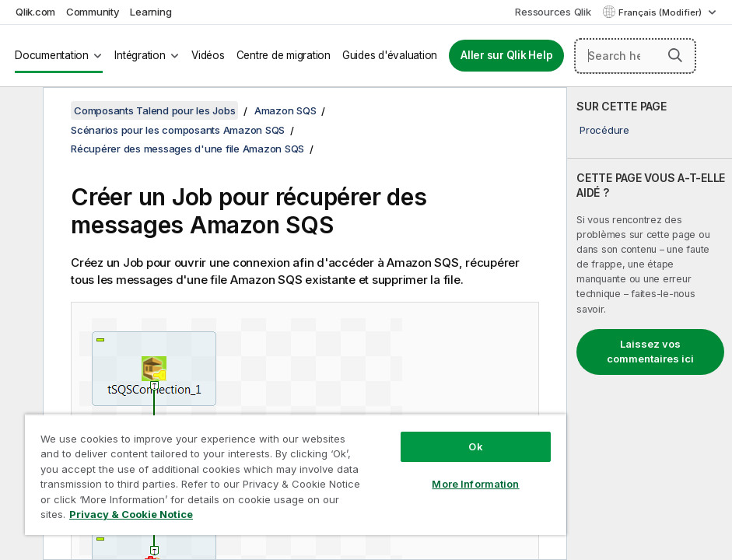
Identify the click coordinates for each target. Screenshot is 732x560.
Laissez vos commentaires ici (650, 352)
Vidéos (208, 55)
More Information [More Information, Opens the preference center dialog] (475, 484)
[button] (675, 55)
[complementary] (650, 324)
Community (93, 12)
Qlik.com (35, 12)
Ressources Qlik (553, 12)
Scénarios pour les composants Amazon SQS (178, 130)
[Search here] (635, 56)
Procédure (604, 130)
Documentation (52, 55)
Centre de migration (284, 55)
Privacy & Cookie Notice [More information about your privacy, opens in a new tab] (131, 514)
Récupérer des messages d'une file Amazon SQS (187, 149)
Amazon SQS (285, 110)
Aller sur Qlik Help (506, 55)
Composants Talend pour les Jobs (154, 110)
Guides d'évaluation (390, 55)
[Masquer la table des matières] (19, 111)
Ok (475, 446)
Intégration (140, 55)
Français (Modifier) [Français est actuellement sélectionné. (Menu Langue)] (661, 12)
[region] (296, 474)
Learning (151, 12)
